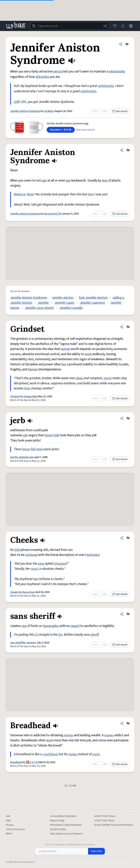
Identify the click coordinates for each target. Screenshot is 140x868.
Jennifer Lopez (64, 303)
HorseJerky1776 (53, 214)
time (91, 194)
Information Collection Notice (66, 825)
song (41, 564)
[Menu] (131, 26)
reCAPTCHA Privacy (105, 816)
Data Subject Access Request (66, 834)
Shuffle (70, 786)
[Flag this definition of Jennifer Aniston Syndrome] (127, 44)
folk (56, 435)
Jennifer (43, 303)
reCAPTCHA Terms (104, 821)
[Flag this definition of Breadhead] (128, 723)
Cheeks (14, 592)
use (24, 626)
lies (64, 364)
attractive (42, 77)
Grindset (15, 396)
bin (60, 635)
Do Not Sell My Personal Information (114, 825)
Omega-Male (31, 396)
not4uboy (49, 111)
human (65, 349)
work (88, 354)
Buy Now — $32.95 (61, 130)
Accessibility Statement (63, 816)
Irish (17, 550)
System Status (58, 829)
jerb (12, 457)
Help (8, 821)
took (39, 449)
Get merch (120, 111)
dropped (60, 564)
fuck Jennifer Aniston (93, 298)
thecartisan (28, 592)
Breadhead (16, 762)
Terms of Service (15, 829)
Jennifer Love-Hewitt (39, 308)
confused (31, 555)
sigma (108, 378)
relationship (117, 71)
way (105, 180)
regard (75, 626)
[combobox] (70, 26)
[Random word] (105, 26)
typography (50, 626)
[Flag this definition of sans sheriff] (128, 614)
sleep (79, 378)
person (58, 71)
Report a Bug (57, 821)
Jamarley (31, 643)
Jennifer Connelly (71, 308)
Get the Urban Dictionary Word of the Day (70, 845)
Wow (30, 194)
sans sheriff (16, 643)
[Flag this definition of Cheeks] (128, 538)
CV (36, 635)
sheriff (95, 635)
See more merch (85, 130)
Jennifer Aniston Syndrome (25, 111)
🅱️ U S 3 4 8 (32, 762)
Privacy (10, 825)
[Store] (115, 26)
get (26, 435)
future (49, 435)
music (35, 569)
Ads (8, 816)
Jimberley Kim (26, 457)
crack (96, 754)
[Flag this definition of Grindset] (128, 327)
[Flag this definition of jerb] (128, 418)
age (44, 180)
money (68, 735)
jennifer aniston (63, 298)
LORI (17, 102)
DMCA (9, 834)
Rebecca (20, 194)
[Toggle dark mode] (123, 26)
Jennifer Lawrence (92, 303)
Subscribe (96, 851)
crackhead (50, 754)
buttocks (93, 555)
